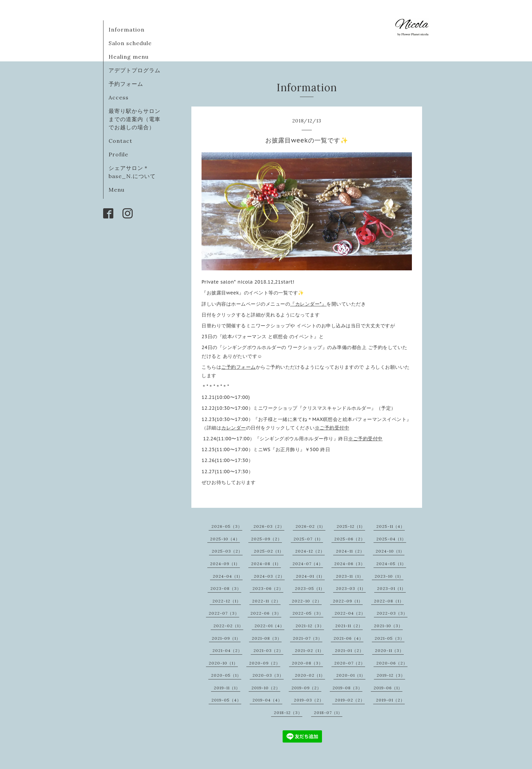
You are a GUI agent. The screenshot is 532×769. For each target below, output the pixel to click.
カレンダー (234, 428)
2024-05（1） (391, 564)
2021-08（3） (267, 638)
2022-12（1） (227, 601)
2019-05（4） (226, 700)
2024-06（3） (350, 564)
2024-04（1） (228, 576)
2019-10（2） (266, 688)
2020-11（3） (389, 650)
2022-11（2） (266, 601)
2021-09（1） (226, 638)
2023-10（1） (389, 576)
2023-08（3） (226, 588)
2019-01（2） (390, 700)
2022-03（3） (392, 613)
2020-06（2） (392, 663)
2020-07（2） (350, 663)
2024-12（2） (310, 551)
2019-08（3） (347, 688)
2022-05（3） (308, 613)
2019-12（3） (391, 675)
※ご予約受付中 (332, 428)
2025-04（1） (391, 539)
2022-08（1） (389, 601)
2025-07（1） (308, 539)
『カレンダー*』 (308, 304)
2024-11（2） (350, 551)
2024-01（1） (310, 576)
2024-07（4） (308, 564)
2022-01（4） (269, 626)
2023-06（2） (268, 588)
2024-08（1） (266, 564)
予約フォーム (126, 84)
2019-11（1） (227, 688)
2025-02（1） (269, 551)
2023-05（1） (310, 588)
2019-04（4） (267, 700)
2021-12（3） (310, 626)
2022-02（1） (228, 626)
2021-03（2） (268, 650)
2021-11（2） (349, 626)
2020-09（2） (265, 663)
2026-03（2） (269, 526)
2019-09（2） (306, 688)
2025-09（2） (267, 539)
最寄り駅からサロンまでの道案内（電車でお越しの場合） (135, 119)
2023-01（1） (391, 588)
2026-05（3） (227, 526)
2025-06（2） (350, 539)
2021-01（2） (349, 650)
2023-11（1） (350, 576)
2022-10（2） (307, 601)
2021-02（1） (309, 650)
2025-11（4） (391, 526)
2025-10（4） (225, 539)
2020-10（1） (223, 663)
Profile (118, 154)
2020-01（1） (351, 675)
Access (119, 97)
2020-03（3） (268, 675)
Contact (120, 141)
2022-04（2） (350, 613)
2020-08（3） (307, 663)
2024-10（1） (390, 551)
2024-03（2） (269, 576)
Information (127, 30)
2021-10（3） (388, 626)
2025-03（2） (227, 551)
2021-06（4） (348, 638)
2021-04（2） (227, 650)
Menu (117, 190)
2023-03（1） (351, 588)
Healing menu (129, 57)
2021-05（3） (389, 638)
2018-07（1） (328, 713)
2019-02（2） (350, 700)
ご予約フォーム (239, 367)
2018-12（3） (288, 713)
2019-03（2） (309, 700)
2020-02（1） (310, 675)
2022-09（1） (348, 601)
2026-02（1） (310, 526)
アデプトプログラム (135, 70)
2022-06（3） (266, 613)
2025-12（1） (351, 526)
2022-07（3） (224, 613)
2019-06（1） (388, 688)
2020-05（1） (226, 675)
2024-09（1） (225, 564)
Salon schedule (130, 43)
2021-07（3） (308, 638)
